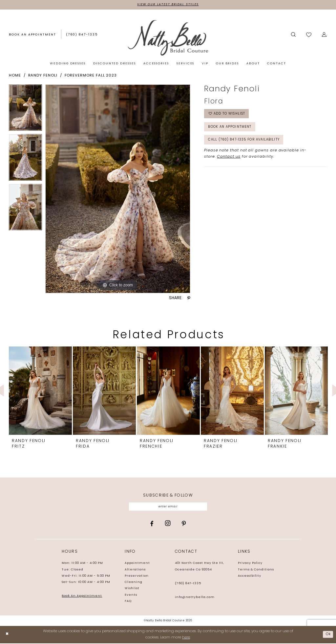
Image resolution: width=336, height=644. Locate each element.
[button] (325, 35)
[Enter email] (168, 507)
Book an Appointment (232, 129)
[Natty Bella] (168, 38)
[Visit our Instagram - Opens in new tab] (168, 524)
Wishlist (132, 589)
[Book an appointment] (32, 35)
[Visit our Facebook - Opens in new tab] (152, 525)
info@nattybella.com (195, 598)
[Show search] (293, 35)
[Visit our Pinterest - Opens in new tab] (184, 525)
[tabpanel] (25, 110)
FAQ (128, 602)
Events (131, 596)
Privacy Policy (250, 564)
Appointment (137, 564)
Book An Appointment (82, 597)
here (186, 638)
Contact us (229, 160)
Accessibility (250, 577)
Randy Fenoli (43, 76)
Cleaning (134, 583)
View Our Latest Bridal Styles (168, 5)
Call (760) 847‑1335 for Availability (248, 143)
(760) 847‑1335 (188, 584)
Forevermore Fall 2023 (91, 76)
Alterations (135, 570)
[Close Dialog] (7, 635)
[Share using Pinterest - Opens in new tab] (189, 299)
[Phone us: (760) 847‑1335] (82, 35)
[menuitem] (32, 35)
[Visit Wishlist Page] (309, 35)
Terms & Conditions (256, 570)
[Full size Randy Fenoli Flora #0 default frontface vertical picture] (118, 189)
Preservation (137, 577)
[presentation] (40, 391)
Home (15, 76)
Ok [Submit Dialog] (328, 635)
